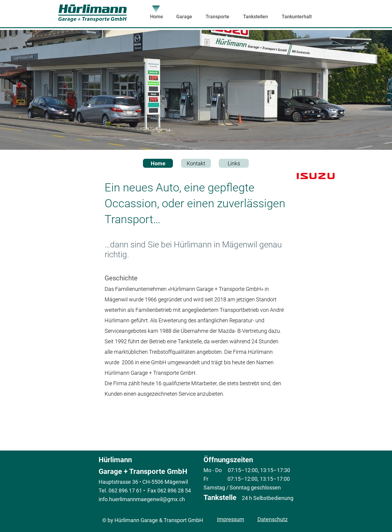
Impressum (231, 519)
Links (234, 163)
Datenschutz (273, 519)
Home (158, 163)
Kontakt (196, 163)
